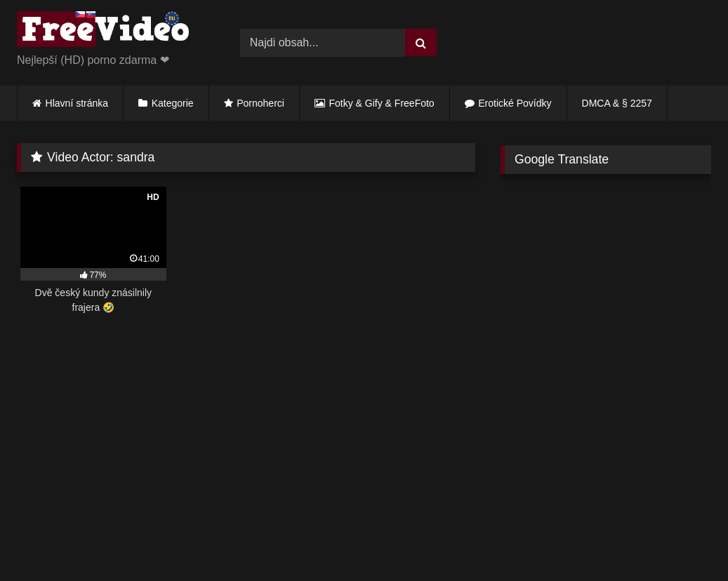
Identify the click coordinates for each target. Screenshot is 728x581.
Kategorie (173, 103)
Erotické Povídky (515, 103)
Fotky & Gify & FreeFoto (382, 103)
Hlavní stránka (77, 103)
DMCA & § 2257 (617, 103)
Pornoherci (260, 103)
